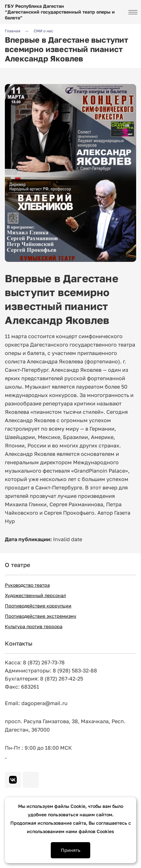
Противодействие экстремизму (41, 616)
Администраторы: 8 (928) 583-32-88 (51, 671)
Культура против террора (34, 626)
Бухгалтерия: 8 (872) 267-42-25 (44, 679)
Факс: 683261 (22, 687)
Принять (70, 850)
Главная (13, 31)
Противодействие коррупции (38, 606)
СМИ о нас (43, 31)
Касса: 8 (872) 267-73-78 (35, 663)
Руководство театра (27, 585)
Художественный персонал (35, 595)
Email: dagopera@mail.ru (36, 703)
